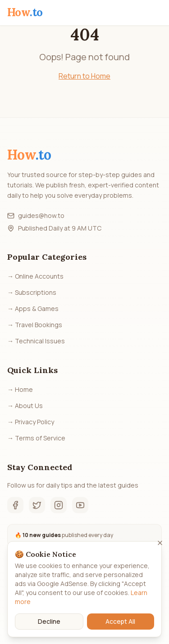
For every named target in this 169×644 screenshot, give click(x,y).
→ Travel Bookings (35, 325)
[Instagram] (59, 505)
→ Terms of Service (36, 438)
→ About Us (25, 406)
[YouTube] (80, 505)
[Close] (160, 547)
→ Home (20, 389)
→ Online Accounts (35, 276)
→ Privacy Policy (31, 422)
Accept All (120, 626)
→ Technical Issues (36, 341)
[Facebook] (15, 505)
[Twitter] (37, 505)
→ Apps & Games (33, 309)
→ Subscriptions (32, 292)
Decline (49, 626)
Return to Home (84, 76)
